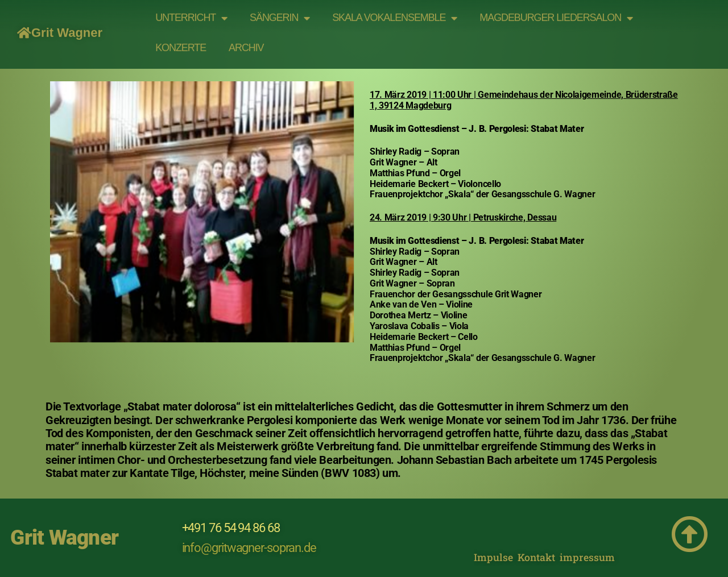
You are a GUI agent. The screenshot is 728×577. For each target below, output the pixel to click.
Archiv (246, 41)
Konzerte (181, 41)
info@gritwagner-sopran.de (249, 548)
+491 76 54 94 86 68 (231, 528)
